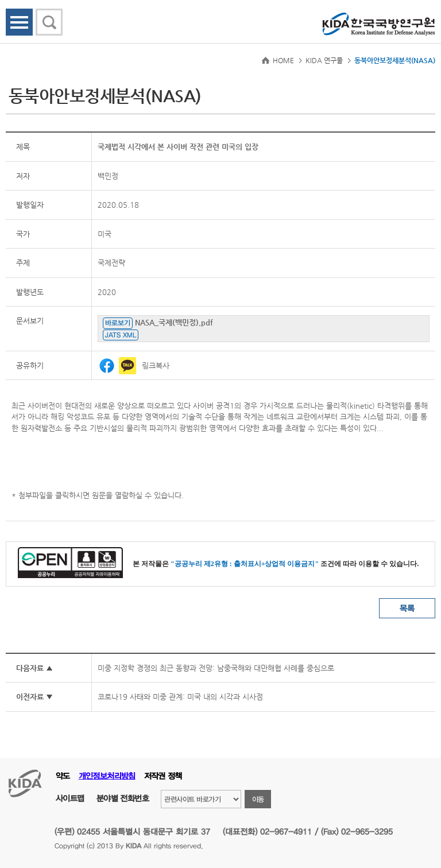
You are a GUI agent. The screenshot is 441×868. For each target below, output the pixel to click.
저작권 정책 (163, 776)
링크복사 (156, 365)
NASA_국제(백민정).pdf (174, 322)
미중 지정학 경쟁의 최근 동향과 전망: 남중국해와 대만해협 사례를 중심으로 (216, 668)
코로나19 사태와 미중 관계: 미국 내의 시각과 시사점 (180, 697)
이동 (258, 799)
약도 (63, 776)
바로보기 (118, 323)
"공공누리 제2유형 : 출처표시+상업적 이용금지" (245, 564)
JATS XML (121, 335)
